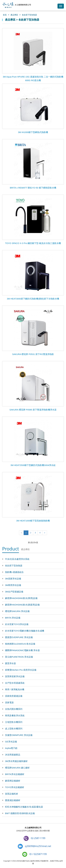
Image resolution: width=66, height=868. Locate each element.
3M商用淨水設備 (13, 585)
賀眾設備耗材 (12, 794)
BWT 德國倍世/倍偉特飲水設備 (20, 813)
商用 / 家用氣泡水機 (15, 689)
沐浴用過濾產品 (13, 755)
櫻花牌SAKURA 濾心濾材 (17, 768)
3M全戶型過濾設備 (14, 592)
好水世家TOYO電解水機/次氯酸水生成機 (25, 631)
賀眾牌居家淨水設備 (15, 676)
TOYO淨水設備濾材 (15, 787)
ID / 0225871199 (38, 854)
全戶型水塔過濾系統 (15, 683)
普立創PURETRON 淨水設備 (19, 657)
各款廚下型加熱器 (29, 15)
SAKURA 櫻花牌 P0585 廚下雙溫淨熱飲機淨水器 (33, 410)
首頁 (5, 15)
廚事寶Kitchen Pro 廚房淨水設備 (21, 670)
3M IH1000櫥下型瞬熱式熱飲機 (33, 132)
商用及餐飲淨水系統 (15, 716)
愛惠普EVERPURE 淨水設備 (19, 637)
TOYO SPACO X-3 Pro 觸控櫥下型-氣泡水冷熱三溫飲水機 (33, 243)
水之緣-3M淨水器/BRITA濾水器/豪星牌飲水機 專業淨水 (17, 6)
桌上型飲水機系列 (14, 729)
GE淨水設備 (11, 742)
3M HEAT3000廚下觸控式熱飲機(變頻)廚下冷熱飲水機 (33, 299)
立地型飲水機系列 (14, 722)
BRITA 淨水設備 (13, 618)
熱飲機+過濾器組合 (14, 572)
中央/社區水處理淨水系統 (17, 559)
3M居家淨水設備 (13, 579)
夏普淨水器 (10, 663)
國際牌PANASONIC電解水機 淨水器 (22, 650)
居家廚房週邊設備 (14, 696)
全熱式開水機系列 (14, 709)
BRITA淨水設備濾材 (15, 774)
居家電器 (9, 702)
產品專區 (14, 15)
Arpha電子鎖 (11, 748)
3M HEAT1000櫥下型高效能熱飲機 (33, 521)
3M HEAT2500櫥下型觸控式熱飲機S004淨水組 (33, 465)
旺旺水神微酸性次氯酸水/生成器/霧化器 (24, 807)
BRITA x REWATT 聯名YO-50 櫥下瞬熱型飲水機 (33, 188)
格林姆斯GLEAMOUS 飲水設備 (20, 644)
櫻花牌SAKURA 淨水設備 (17, 611)
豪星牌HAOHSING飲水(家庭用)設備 (22, 605)
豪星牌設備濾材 (13, 781)
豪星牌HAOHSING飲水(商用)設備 (21, 598)
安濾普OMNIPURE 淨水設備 (19, 735)
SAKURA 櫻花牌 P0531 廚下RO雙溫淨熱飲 (33, 354)
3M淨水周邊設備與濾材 (16, 761)
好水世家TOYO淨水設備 (17, 624)
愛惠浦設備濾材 (13, 800)
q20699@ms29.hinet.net (38, 846)
